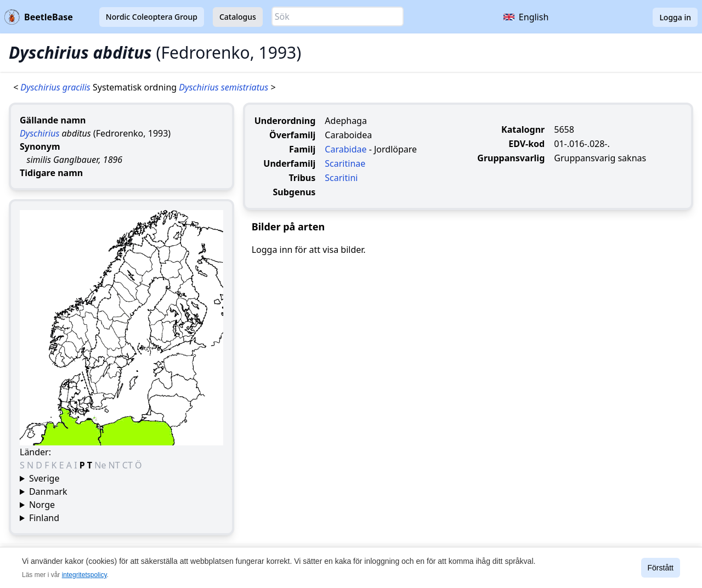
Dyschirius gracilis (56, 87)
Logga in (675, 17)
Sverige (44, 478)
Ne (101, 465)
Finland (44, 518)
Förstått (661, 568)
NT (115, 465)
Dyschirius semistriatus (225, 87)
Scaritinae (345, 163)
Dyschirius (39, 133)
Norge (42, 505)
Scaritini (341, 178)
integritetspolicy (84, 575)
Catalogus (238, 17)
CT (129, 465)
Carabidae (346, 149)
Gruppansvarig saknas (600, 158)
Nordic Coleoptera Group (152, 17)
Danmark (48, 491)
